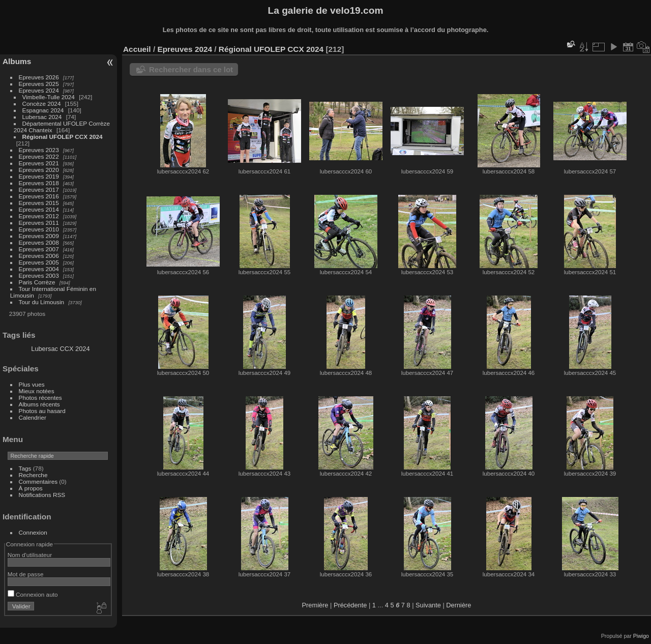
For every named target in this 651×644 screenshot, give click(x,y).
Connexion (33, 532)
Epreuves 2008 (39, 242)
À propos (31, 488)
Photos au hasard (42, 411)
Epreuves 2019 (39, 176)
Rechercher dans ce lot (191, 69)
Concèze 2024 (42, 104)
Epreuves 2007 (39, 249)
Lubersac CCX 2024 (60, 349)
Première (315, 605)
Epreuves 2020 (39, 170)
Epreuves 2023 (39, 150)
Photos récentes (40, 398)
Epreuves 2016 (39, 196)
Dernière (458, 605)
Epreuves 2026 (39, 77)
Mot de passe (26, 574)
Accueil (137, 49)
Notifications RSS (42, 495)
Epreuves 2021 (39, 163)
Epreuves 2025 (39, 84)
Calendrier (33, 417)
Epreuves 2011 (39, 223)
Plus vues (32, 384)
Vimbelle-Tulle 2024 (49, 97)
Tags (25, 468)
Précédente (350, 605)
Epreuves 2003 (39, 275)
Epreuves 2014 (39, 209)
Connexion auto (33, 594)
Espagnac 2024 (43, 110)
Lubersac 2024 (42, 117)
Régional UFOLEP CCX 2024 (63, 137)
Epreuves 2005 (39, 262)
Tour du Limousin (42, 302)
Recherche (33, 475)
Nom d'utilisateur (30, 555)
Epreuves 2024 (39, 90)
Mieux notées (37, 391)
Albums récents (39, 404)
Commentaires (38, 481)
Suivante (428, 605)
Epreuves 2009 (39, 236)
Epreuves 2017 (39, 189)
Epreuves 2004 (39, 269)
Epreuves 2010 (39, 229)
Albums (17, 61)
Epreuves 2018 (39, 183)
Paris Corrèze (37, 282)
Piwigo (641, 636)
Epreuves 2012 (39, 216)
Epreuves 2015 (39, 203)
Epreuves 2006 (39, 256)
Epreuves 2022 (39, 156)
